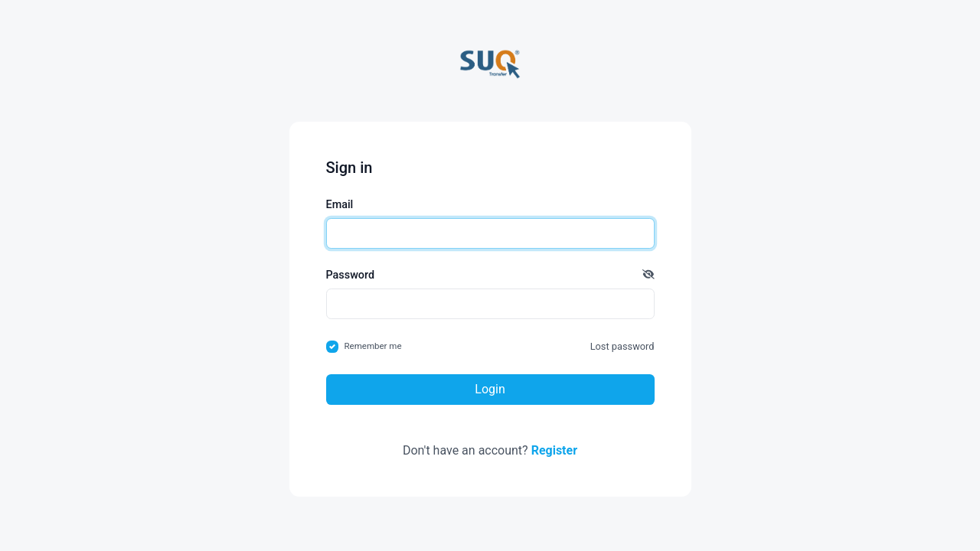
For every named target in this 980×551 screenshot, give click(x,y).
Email (340, 205)
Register (554, 450)
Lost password (622, 346)
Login (490, 389)
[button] (648, 275)
